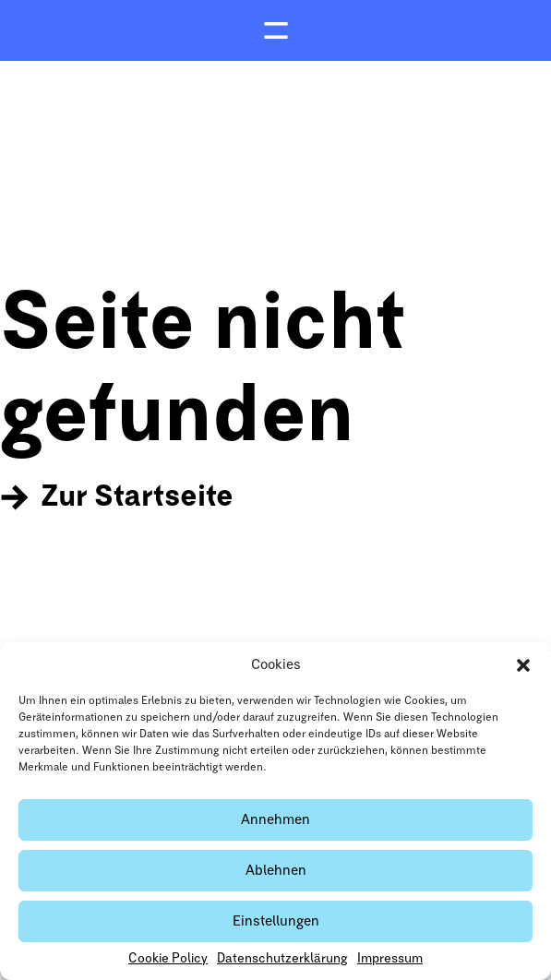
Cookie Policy (168, 959)
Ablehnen (276, 871)
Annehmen (275, 820)
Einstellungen (276, 921)
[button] (523, 665)
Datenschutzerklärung (282, 959)
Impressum (390, 959)
